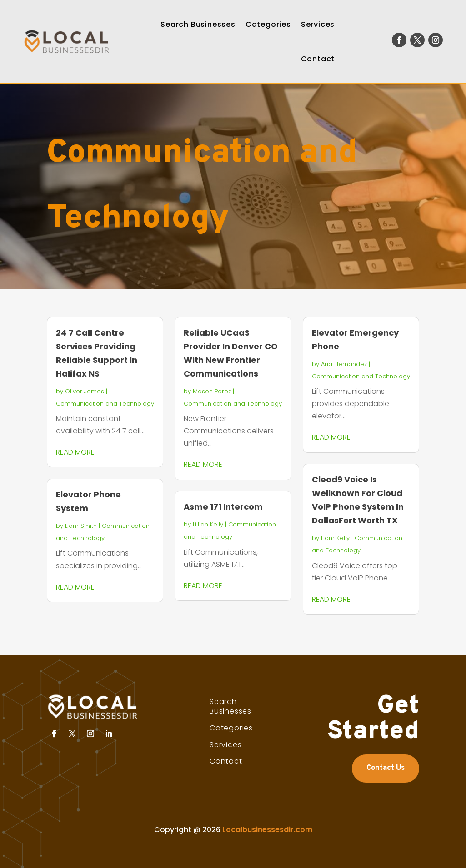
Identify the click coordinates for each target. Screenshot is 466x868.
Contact (318, 59)
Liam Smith (81, 526)
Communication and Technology (105, 404)
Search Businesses (198, 24)
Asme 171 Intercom (223, 507)
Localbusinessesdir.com (267, 830)
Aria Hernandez (344, 364)
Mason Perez (212, 391)
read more (75, 452)
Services (318, 24)
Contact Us (386, 768)
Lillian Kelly (208, 524)
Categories (268, 24)
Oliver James (85, 391)
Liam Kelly (335, 538)
